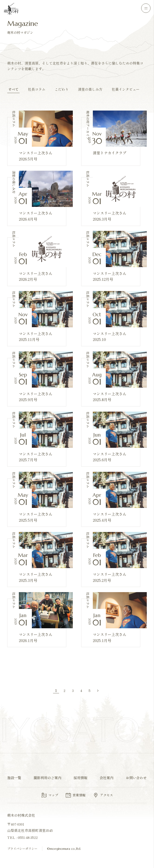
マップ (50, 795)
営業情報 (75, 795)
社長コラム (37, 89)
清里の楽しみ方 (90, 89)
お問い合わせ (136, 778)
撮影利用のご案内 (47, 778)
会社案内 (107, 778)
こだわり (62, 89)
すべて (13, 89)
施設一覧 (14, 778)
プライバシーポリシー (22, 849)
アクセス (103, 795)
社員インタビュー (126, 89)
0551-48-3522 (28, 837)
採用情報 (80, 778)
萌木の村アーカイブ (88, 125)
